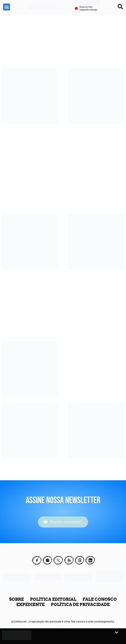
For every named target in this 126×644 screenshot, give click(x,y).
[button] (7, 7)
